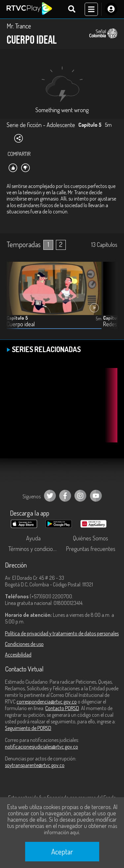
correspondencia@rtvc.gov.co (47, 702)
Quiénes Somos (91, 538)
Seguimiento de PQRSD (28, 728)
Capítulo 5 (17, 318)
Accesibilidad (18, 655)
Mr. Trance (19, 26)
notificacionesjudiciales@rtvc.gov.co (41, 747)
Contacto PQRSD (62, 708)
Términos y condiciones (35, 549)
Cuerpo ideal (21, 324)
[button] (109, 300)
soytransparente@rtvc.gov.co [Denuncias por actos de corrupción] (35, 765)
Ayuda (33, 538)
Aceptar (62, 851)
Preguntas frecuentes (91, 549)
